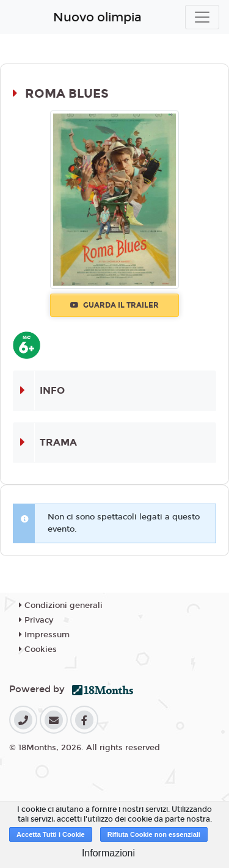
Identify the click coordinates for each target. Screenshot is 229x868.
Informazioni (108, 853)
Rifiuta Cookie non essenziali (154, 834)
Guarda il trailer (114, 305)
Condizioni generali (61, 606)
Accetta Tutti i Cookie (51, 834)
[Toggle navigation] (202, 17)
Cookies (38, 649)
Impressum (44, 635)
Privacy (36, 620)
